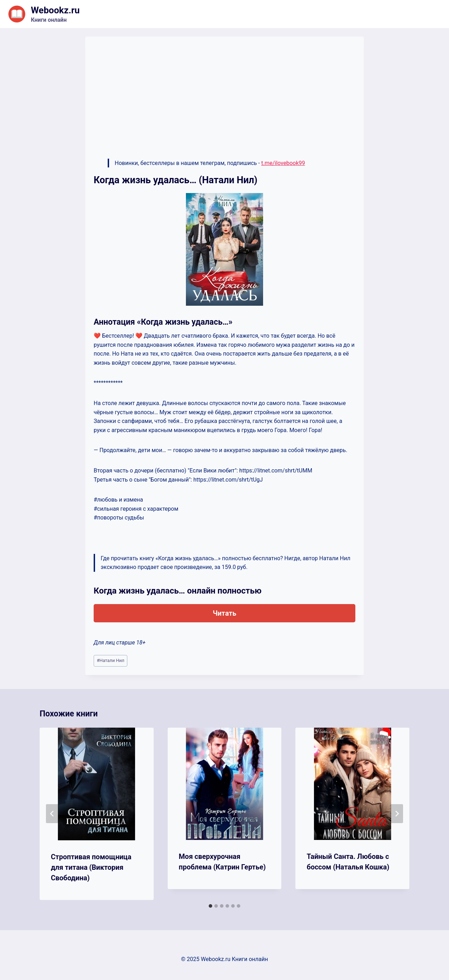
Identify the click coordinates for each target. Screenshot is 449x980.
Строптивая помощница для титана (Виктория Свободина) (91, 867)
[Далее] (397, 814)
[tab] (210, 906)
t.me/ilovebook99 (283, 163)
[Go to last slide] (52, 814)
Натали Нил (111, 660)
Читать (224, 613)
